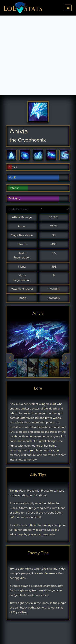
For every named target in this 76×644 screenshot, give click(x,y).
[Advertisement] (38, 55)
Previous (10, 358)
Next (66, 358)
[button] (11, 155)
